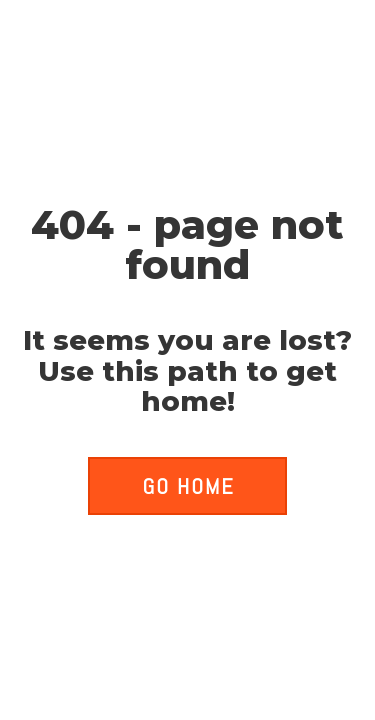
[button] (187, 486)
